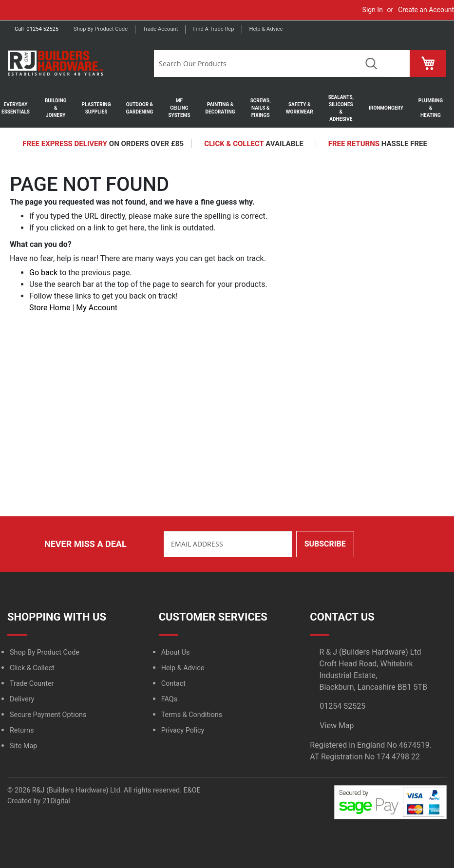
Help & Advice (266, 29)
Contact (173, 684)
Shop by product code (101, 29)
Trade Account (160, 29)
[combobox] (256, 64)
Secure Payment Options (48, 715)
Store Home (50, 308)
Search (371, 64)
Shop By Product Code (45, 652)
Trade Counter (32, 684)
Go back (43, 273)
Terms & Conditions (192, 715)
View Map (337, 726)
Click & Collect (32, 668)
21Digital (56, 801)
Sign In (373, 10)
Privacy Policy (183, 730)
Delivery (22, 699)
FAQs (169, 699)
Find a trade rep (213, 29)
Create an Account (426, 10)
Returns (22, 730)
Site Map (23, 746)
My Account (97, 308)
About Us (176, 652)
